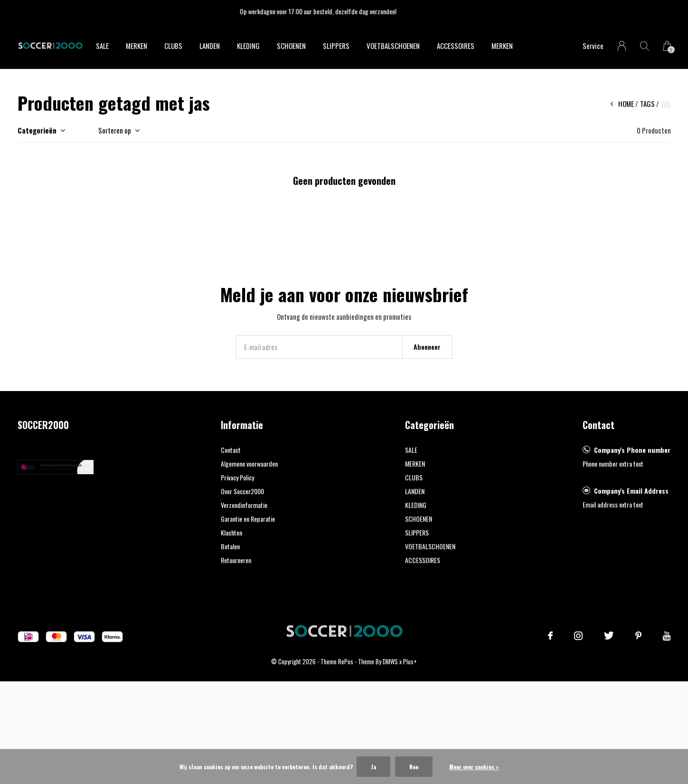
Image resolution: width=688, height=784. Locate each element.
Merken (502, 46)
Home (626, 104)
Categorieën (37, 130)
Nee (414, 767)
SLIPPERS (336, 46)
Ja (373, 767)
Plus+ (410, 661)
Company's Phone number (632, 450)
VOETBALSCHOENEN (393, 46)
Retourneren (236, 560)
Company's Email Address (631, 491)
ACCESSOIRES (456, 46)
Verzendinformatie (244, 505)
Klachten (231, 532)
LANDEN (210, 46)
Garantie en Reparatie (248, 519)
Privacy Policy (237, 477)
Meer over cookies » (474, 767)
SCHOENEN (291, 46)
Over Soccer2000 (242, 491)
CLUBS (173, 46)
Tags (647, 104)
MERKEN (137, 46)
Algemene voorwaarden (249, 464)
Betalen (230, 546)
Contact (231, 450)
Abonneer (427, 347)
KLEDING (248, 46)
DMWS (390, 661)
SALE (102, 46)
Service (593, 46)
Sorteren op (115, 130)
